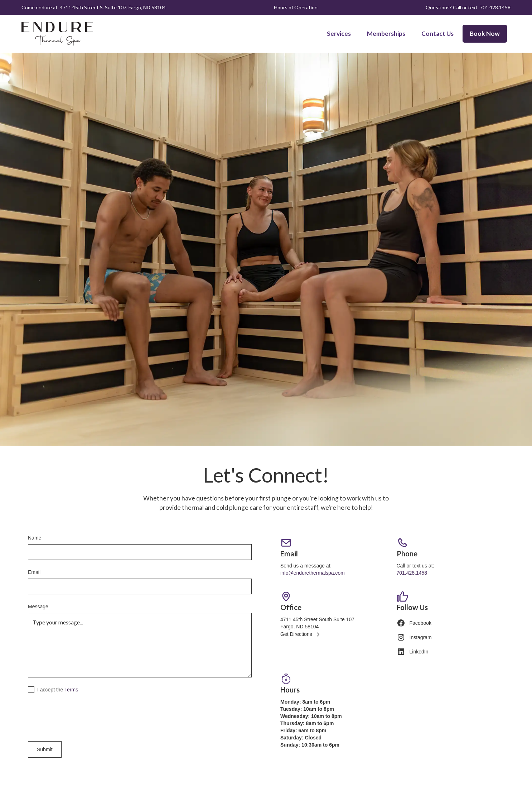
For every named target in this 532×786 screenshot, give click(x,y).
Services (339, 33)
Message (38, 607)
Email (34, 572)
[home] (57, 34)
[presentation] (82, 716)
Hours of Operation (296, 7)
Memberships (386, 33)
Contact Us (437, 33)
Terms (71, 690)
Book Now (485, 33)
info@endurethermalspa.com (313, 573)
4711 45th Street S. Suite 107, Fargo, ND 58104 (113, 7)
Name (35, 538)
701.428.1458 (495, 7)
